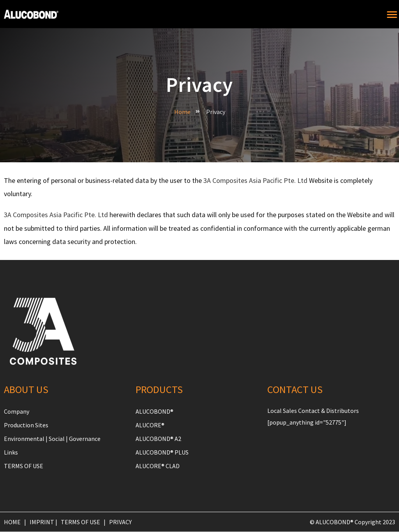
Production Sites (26, 425)
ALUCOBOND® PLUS (162, 452)
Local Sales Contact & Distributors (313, 411)
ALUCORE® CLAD (158, 466)
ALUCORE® (150, 425)
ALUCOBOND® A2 (158, 439)
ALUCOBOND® (154, 411)
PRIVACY (120, 522)
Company (17, 411)
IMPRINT (42, 522)
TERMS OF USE (24, 466)
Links (11, 452)
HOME (12, 522)
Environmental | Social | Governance (52, 439)
